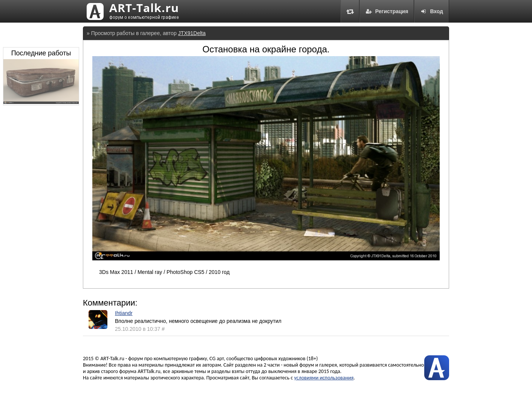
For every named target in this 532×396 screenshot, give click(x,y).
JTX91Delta (192, 33)
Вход (432, 11)
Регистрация (387, 11)
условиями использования (324, 378)
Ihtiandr (124, 313)
